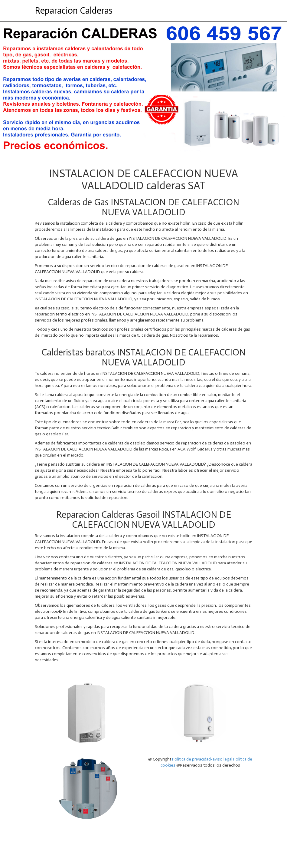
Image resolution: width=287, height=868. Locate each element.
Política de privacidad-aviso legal (202, 759)
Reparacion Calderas (74, 11)
